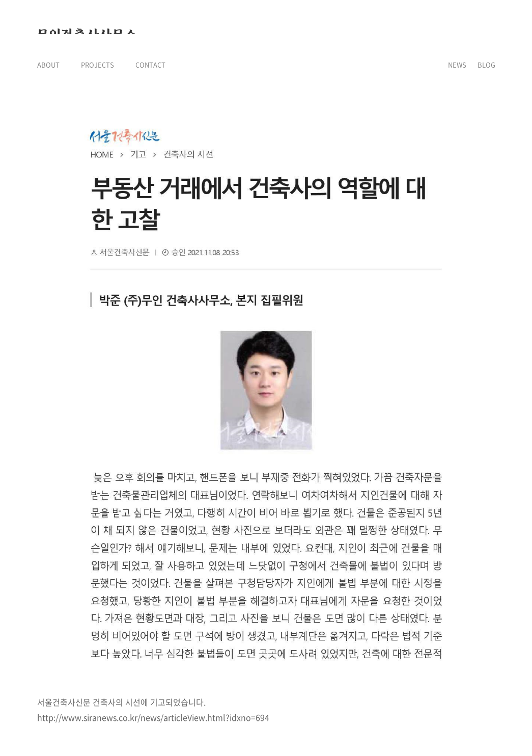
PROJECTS (97, 64)
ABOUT (48, 64)
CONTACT (150, 64)
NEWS (457, 64)
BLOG (486, 64)
